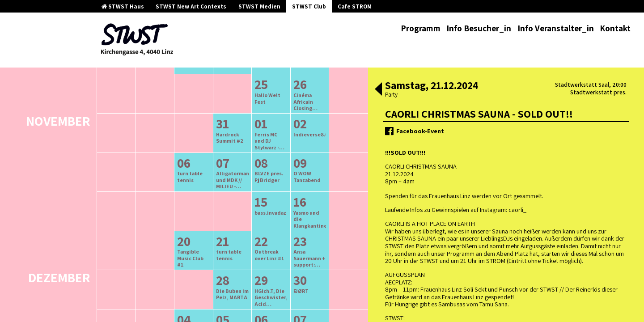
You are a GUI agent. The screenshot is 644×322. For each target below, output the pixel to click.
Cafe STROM (355, 6)
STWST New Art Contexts (191, 6)
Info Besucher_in (479, 28)
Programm (421, 28)
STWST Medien (259, 6)
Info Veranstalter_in (556, 28)
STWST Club (309, 6)
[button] (378, 90)
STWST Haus (123, 6)
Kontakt (615, 28)
